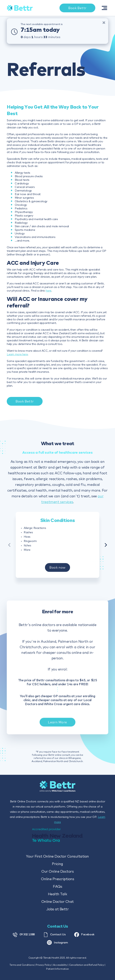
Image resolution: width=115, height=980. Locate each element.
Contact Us (55, 935)
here (48, 291)
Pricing (57, 864)
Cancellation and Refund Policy (87, 965)
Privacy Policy (43, 965)
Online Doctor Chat (58, 902)
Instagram (57, 942)
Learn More (57, 727)
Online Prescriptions (57, 879)
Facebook (84, 935)
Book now (57, 570)
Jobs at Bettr (58, 909)
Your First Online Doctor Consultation (57, 856)
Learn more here (17, 354)
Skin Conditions (57, 523)
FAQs (57, 886)
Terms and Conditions (22, 965)
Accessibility (60, 965)
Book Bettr (25, 401)
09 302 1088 (24, 935)
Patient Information (57, 969)
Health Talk (58, 894)
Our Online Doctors (57, 871)
